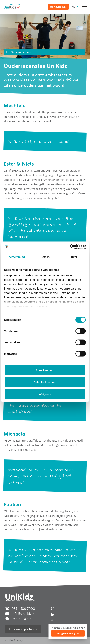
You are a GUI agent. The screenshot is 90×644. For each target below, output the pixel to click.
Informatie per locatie (23, 629)
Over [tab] (74, 257)
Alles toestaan (45, 370)
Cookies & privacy (14, 640)
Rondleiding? (58, 7)
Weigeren (45, 394)
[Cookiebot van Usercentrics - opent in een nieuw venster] (70, 247)
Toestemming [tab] (16, 257)
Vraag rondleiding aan (68, 634)
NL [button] (73, 7)
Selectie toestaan (45, 382)
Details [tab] (45, 257)
